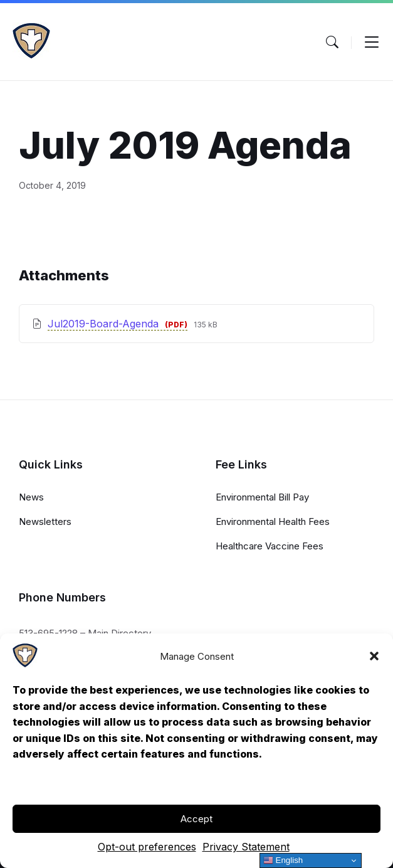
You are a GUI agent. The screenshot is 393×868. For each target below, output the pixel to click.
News (31, 497)
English (283, 860)
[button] (374, 656)
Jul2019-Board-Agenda (105, 324)
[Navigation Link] (25, 664)
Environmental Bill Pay (262, 497)
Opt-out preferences (147, 847)
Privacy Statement (246, 847)
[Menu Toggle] (332, 42)
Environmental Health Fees (273, 521)
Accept (197, 819)
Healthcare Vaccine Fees (270, 546)
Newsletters (45, 521)
